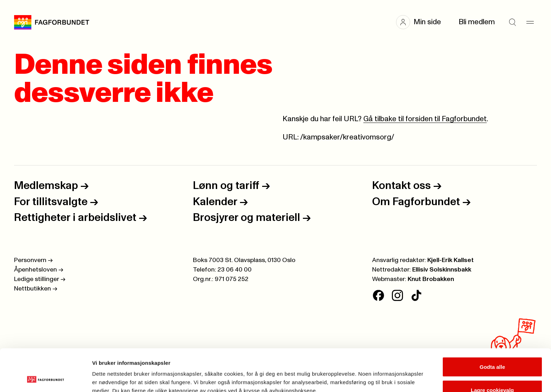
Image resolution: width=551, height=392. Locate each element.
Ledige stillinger (40, 279)
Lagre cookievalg (492, 350)
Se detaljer (378, 374)
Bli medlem (477, 22)
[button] (422, 22)
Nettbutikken (36, 289)
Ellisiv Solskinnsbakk (442, 270)
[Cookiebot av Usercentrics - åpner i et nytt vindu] (46, 378)
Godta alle (492, 327)
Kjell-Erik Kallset (450, 260)
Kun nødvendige (492, 373)
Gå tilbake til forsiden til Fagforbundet (425, 119)
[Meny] (530, 22)
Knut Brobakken (431, 279)
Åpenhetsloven (39, 270)
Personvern (33, 260)
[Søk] (512, 22)
